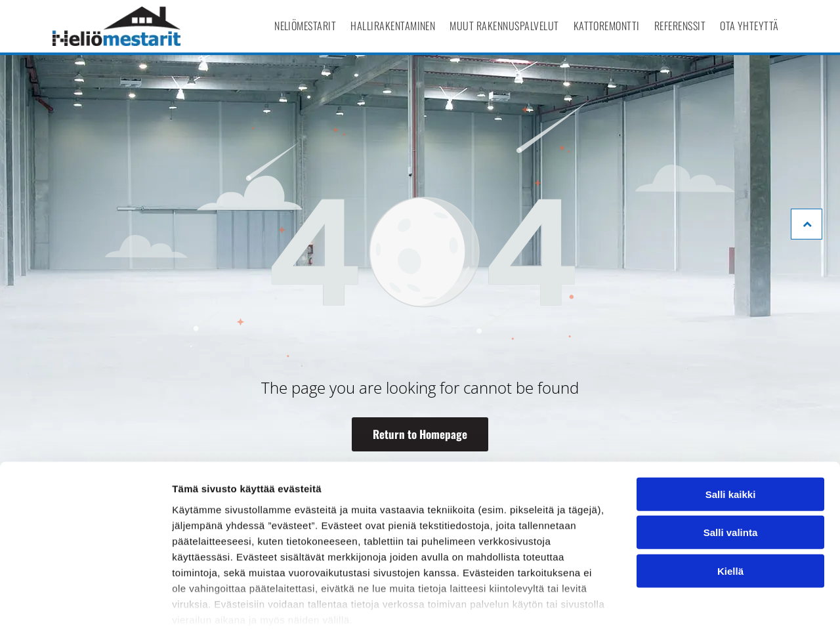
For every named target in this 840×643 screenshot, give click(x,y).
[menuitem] (306, 26)
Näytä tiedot (702, 617)
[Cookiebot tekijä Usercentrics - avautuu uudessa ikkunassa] (85, 617)
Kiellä (730, 517)
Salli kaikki (731, 440)
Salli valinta (731, 479)
